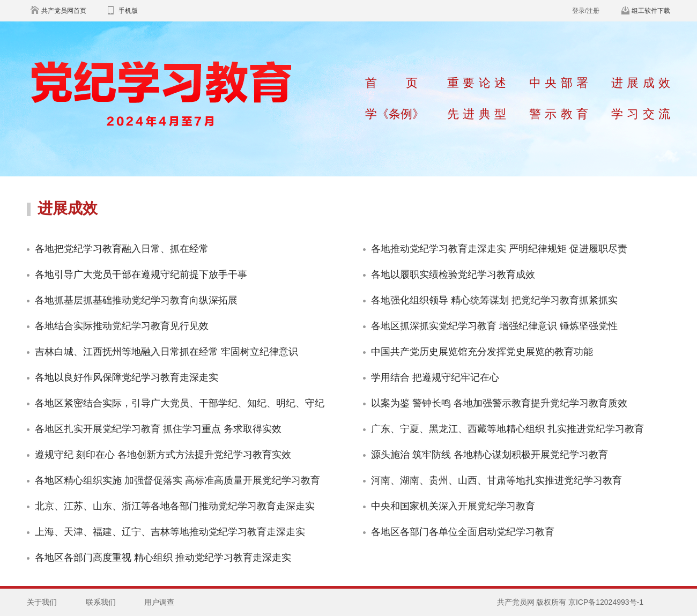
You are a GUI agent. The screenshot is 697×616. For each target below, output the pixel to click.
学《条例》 (395, 114)
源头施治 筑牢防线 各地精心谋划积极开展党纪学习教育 (490, 455)
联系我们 (101, 602)
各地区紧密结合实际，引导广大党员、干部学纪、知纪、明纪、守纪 (180, 403)
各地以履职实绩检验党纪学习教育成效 (453, 274)
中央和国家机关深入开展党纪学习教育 (453, 506)
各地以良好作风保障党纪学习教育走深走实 (127, 377)
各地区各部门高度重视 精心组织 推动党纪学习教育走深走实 (163, 558)
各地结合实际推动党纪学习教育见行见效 (122, 326)
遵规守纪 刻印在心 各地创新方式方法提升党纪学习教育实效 (163, 455)
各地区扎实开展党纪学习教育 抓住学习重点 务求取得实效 (158, 429)
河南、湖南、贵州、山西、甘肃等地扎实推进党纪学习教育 (496, 480)
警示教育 (559, 114)
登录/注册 (586, 11)
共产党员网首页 (64, 11)
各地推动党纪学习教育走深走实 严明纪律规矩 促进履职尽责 (499, 249)
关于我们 (42, 602)
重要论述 (477, 83)
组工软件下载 (651, 11)
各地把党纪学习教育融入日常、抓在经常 (122, 249)
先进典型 (477, 114)
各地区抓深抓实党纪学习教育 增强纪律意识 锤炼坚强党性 (494, 326)
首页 (391, 83)
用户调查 (159, 602)
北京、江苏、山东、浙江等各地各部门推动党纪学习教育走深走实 (175, 506)
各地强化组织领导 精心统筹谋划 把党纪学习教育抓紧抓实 (494, 300)
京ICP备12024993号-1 (606, 602)
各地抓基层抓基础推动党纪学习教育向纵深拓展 (136, 300)
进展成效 (641, 83)
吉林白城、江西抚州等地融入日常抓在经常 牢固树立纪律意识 (166, 352)
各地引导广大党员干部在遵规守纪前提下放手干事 (141, 274)
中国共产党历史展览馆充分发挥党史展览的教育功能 (482, 352)
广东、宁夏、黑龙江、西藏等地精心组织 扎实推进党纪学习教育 (507, 429)
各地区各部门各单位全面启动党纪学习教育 (463, 532)
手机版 (128, 11)
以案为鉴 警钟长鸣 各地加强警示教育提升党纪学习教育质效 (499, 403)
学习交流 (641, 114)
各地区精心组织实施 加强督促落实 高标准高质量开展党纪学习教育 (177, 480)
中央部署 (559, 83)
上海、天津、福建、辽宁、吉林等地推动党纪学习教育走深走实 (170, 532)
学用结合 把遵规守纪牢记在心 (435, 377)
